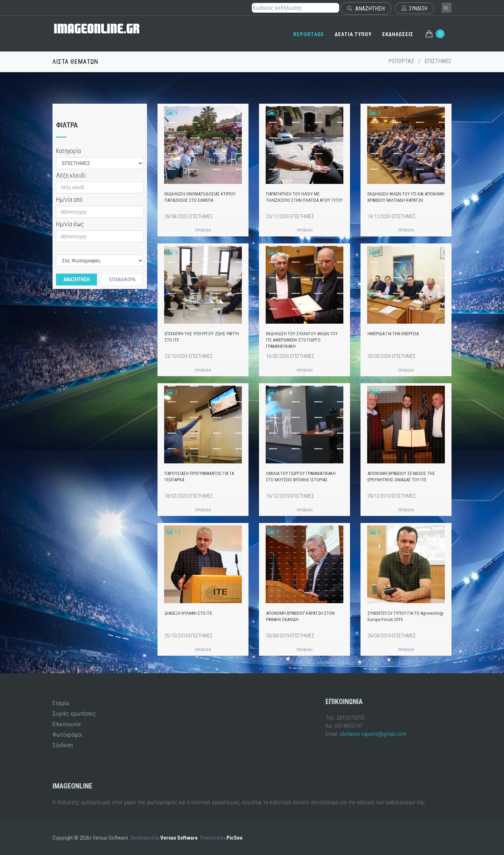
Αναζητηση (76, 280)
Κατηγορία (68, 151)
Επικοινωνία (66, 724)
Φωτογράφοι (67, 735)
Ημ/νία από (69, 199)
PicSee (234, 838)
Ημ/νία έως (70, 224)
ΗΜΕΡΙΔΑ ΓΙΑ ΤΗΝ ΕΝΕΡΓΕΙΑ (393, 334)
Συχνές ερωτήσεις (74, 713)
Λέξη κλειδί (71, 175)
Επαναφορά (122, 280)
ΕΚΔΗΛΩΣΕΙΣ (398, 34)
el (447, 8)
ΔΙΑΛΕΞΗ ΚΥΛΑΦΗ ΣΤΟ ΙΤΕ (188, 613)
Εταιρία (61, 703)
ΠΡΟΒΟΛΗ (203, 230)
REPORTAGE (309, 34)
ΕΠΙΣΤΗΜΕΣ (438, 61)
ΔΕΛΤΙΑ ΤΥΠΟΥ (353, 34)
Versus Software (179, 838)
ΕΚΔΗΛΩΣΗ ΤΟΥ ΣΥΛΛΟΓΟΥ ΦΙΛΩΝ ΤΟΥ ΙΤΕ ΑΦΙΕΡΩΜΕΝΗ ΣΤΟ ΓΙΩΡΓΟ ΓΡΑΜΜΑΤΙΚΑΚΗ (302, 340)
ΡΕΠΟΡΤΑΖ (401, 61)
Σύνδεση (63, 745)
